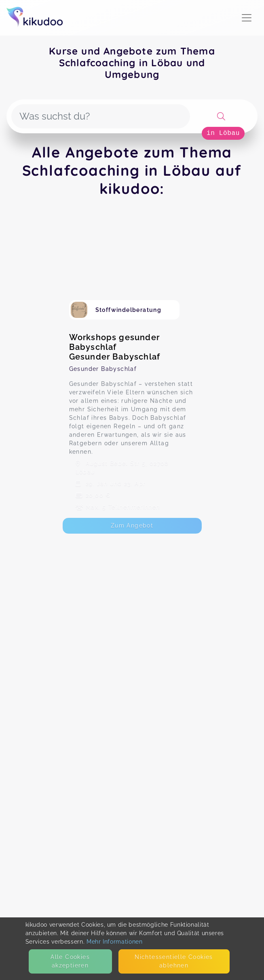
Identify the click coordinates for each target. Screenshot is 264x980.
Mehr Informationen (115, 942)
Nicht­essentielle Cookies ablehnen (174, 961)
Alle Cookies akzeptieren (70, 961)
